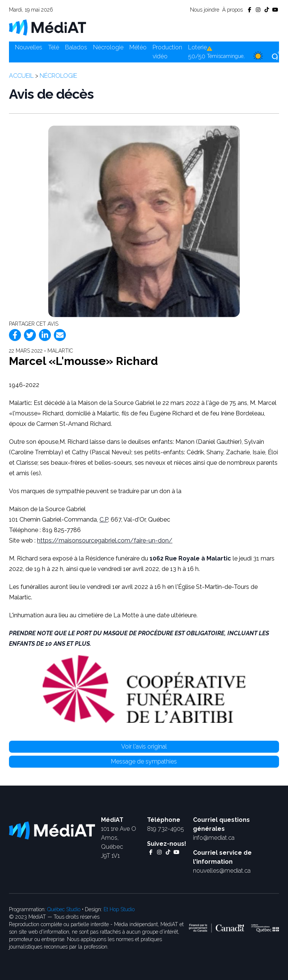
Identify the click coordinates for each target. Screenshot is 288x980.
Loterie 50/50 (197, 52)
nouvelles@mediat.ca (222, 871)
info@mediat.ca (214, 838)
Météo (138, 47)
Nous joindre (205, 10)
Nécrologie (108, 47)
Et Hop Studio (119, 909)
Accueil (21, 76)
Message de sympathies (144, 761)
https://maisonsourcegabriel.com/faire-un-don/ (105, 540)
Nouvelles (29, 47)
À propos (232, 10)
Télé (54, 47)
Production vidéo (167, 52)
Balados (76, 47)
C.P (104, 520)
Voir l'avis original (144, 746)
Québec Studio (64, 909)
